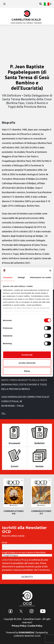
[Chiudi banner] (50, 271)
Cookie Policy (35, 626)
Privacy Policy (19, 626)
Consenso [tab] (8, 277)
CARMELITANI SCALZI (26, 19)
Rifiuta (27, 371)
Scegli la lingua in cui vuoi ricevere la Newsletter (24, 552)
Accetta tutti (27, 355)
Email (4, 542)
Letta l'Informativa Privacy (15, 560)
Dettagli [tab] (21, 277)
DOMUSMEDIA (26, 632)
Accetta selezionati (27, 363)
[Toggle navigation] (4, 4)
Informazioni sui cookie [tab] (41, 277)
